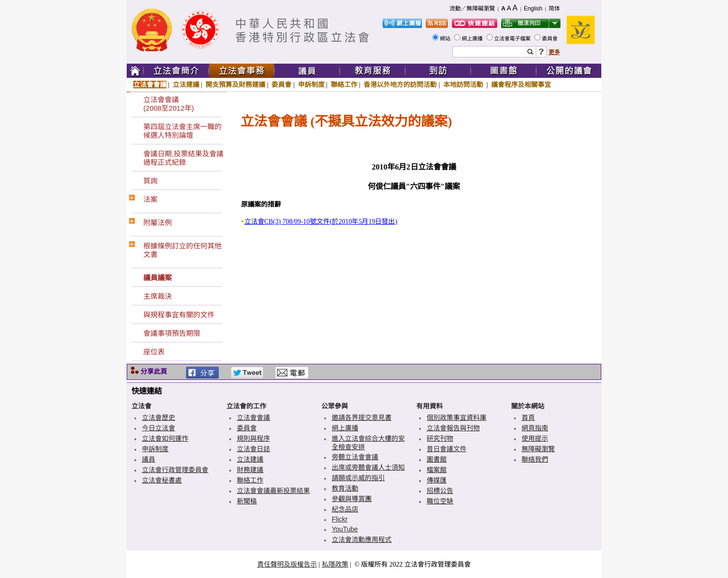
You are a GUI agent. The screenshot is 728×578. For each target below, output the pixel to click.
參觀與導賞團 (352, 499)
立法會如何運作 (165, 438)
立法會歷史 (159, 417)
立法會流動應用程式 (362, 540)
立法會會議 (150, 85)
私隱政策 (335, 564)
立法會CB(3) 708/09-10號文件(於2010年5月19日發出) (321, 222)
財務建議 (250, 470)
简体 (554, 9)
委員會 (551, 38)
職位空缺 (440, 501)
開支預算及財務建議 (235, 85)
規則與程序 (253, 438)
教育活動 (345, 488)
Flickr (340, 519)
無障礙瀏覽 (538, 449)
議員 (149, 459)
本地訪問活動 (464, 85)
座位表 (154, 352)
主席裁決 (158, 296)
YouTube (345, 529)
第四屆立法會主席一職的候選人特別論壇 (182, 131)
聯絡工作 (344, 85)
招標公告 (440, 491)
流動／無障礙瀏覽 (472, 9)
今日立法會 (159, 428)
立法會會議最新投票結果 (273, 491)
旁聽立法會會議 (355, 457)
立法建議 (186, 85)
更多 (554, 52)
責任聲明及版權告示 (287, 564)
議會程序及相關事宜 (521, 85)
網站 (446, 38)
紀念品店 (345, 509)
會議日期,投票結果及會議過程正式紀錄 (183, 158)
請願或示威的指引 (358, 478)
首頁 (528, 417)
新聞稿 (247, 501)
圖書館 (437, 459)
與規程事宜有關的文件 (179, 315)
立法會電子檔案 (513, 38)
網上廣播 (473, 38)
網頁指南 (535, 428)
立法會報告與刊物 (453, 428)
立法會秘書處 (162, 480)
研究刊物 (440, 438)
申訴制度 (311, 85)
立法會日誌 (253, 449)
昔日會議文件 (447, 449)
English (533, 9)
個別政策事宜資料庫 (457, 417)
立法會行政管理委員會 (175, 470)
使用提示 (535, 438)
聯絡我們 (535, 459)
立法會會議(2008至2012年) (169, 104)
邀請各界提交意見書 (362, 417)
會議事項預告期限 (172, 333)
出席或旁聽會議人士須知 (368, 467)
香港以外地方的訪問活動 (400, 85)
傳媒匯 (437, 480)
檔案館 (437, 470)
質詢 (150, 181)
